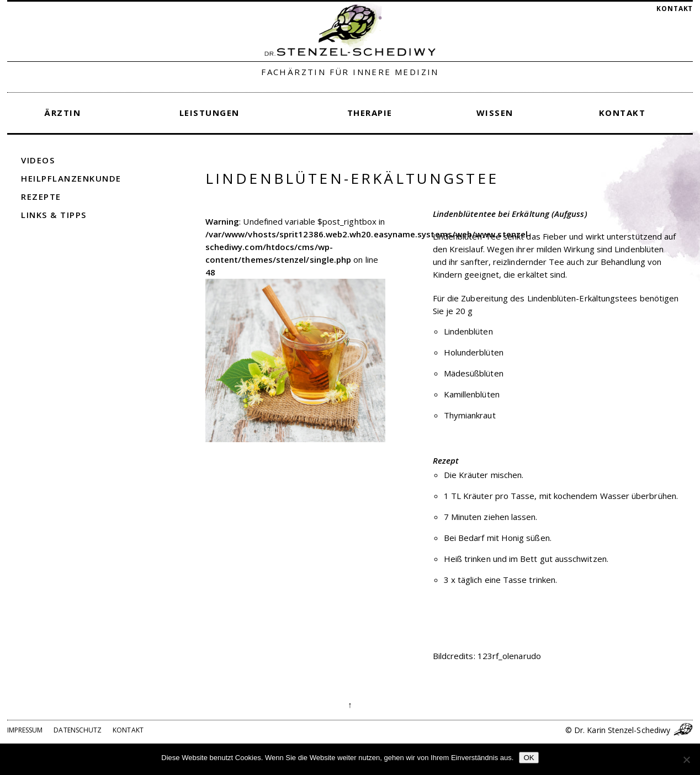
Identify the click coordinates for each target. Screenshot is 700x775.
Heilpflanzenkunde (71, 178)
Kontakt (675, 9)
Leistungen (210, 113)
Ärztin (62, 113)
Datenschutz (78, 730)
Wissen (495, 113)
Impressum (25, 730)
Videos (38, 160)
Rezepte (41, 197)
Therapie (370, 113)
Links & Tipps (54, 215)
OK (529, 758)
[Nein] (686, 760)
